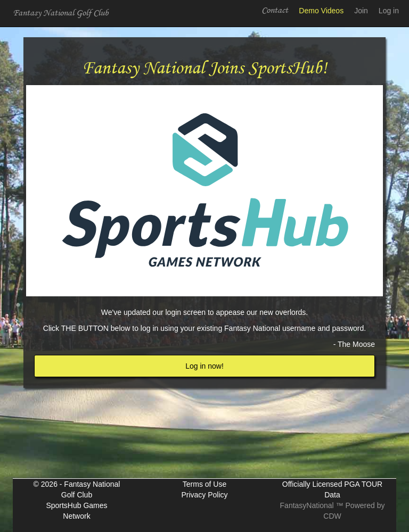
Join (361, 11)
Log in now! (204, 366)
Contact (275, 10)
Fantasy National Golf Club (61, 13)
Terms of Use (204, 484)
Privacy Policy (204, 495)
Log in (389, 11)
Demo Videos (321, 11)
